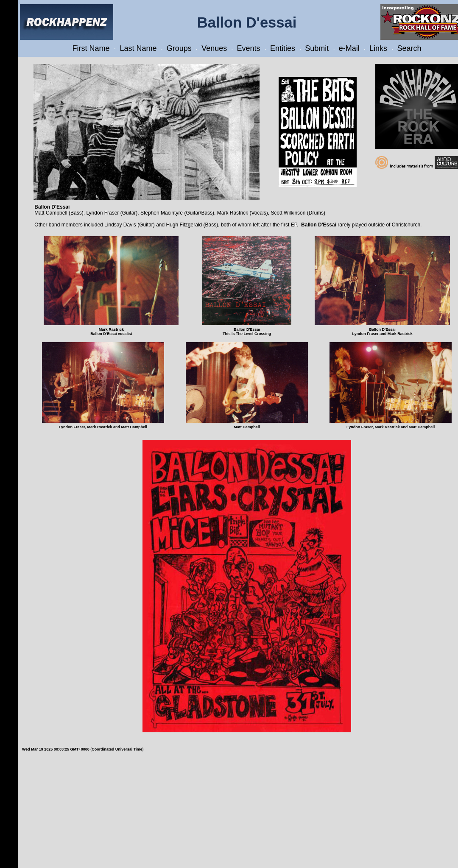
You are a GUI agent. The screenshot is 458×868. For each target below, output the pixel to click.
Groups (179, 48)
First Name (91, 48)
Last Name (138, 48)
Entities (283, 48)
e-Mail (349, 48)
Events (249, 48)
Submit (317, 48)
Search (409, 48)
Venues (214, 48)
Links (378, 48)
